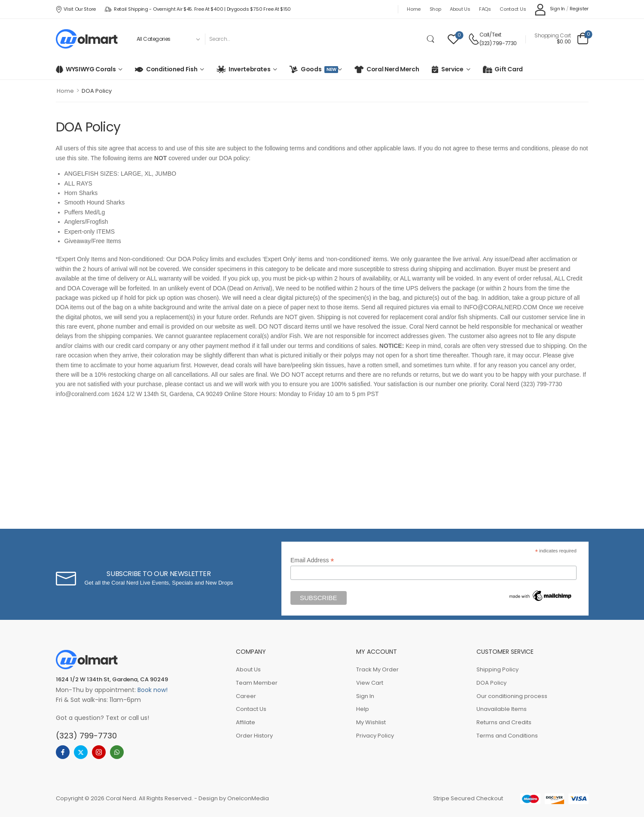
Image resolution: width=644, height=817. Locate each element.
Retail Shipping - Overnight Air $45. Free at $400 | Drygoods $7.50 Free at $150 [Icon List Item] (198, 9)
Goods (318, 69)
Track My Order (377, 669)
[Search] (313, 39)
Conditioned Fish (172, 69)
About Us (460, 9)
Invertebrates (249, 69)
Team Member (257, 683)
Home (414, 9)
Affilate (246, 722)
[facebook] (63, 752)
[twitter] (81, 752)
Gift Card (509, 69)
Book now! (153, 690)
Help (363, 709)
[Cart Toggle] (561, 39)
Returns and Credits (504, 722)
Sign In (365, 696)
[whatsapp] (117, 752)
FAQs (485, 9)
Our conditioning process (512, 696)
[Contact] (474, 39)
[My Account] (550, 9)
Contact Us (513, 9)
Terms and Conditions (507, 736)
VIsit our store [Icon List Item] (76, 9)
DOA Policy (491, 683)
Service (452, 69)
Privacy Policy (375, 736)
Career (246, 696)
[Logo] (87, 39)
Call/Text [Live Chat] (490, 35)
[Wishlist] (453, 39)
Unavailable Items (502, 709)
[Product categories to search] (168, 39)
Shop (435, 9)
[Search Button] (430, 39)
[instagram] (99, 752)
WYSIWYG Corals (91, 69)
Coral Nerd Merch (393, 69)
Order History (254, 736)
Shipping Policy (497, 669)
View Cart (370, 683)
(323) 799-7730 (498, 43)
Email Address (312, 560)
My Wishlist (371, 722)
